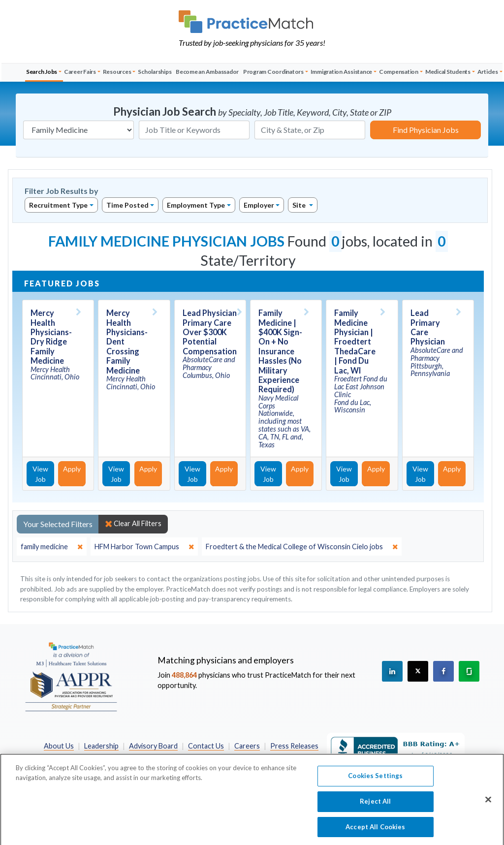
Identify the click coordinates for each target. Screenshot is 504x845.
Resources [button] (117, 72)
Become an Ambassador (207, 72)
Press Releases (294, 746)
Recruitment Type (58, 205)
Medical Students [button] (448, 72)
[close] (52, 547)
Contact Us (206, 746)
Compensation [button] (399, 72)
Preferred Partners (114, 757)
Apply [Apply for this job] (72, 469)
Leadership (101, 746)
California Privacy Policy (248, 757)
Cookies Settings (375, 782)
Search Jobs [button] (42, 72)
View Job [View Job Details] (40, 474)
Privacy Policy (178, 757)
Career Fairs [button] (80, 72)
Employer (259, 205)
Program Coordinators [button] (273, 72)
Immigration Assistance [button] (342, 72)
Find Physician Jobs (426, 130)
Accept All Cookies (375, 834)
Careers (247, 746)
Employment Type (196, 205)
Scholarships (155, 72)
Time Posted (127, 205)
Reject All (375, 808)
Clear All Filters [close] (133, 524)
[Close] (488, 807)
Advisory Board (153, 746)
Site (300, 205)
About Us (59, 746)
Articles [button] (488, 72)
